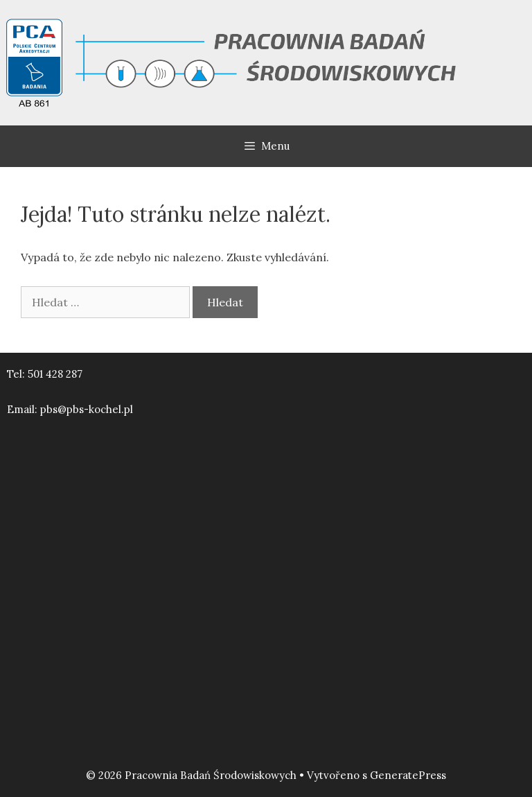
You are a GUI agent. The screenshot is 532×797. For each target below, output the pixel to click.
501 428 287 (55, 374)
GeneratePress (408, 775)
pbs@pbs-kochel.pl (87, 409)
